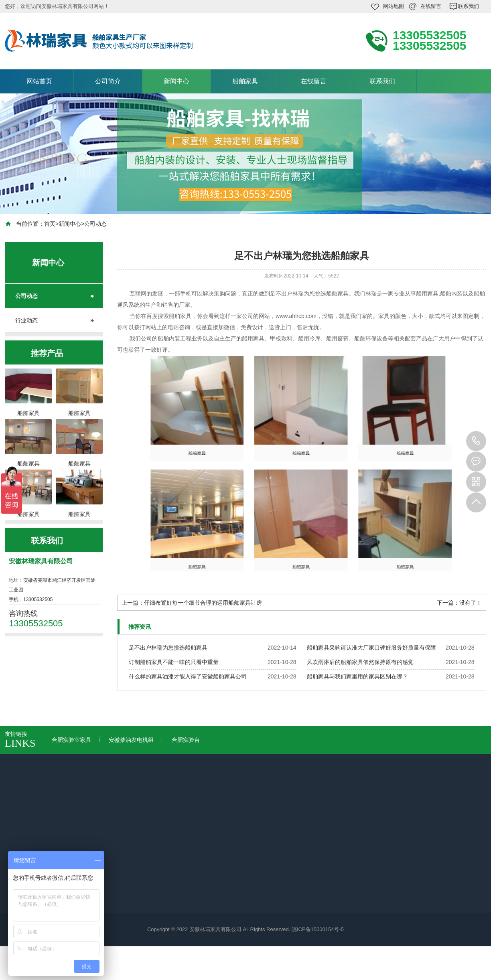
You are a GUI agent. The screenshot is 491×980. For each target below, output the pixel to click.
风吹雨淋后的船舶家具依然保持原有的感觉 (360, 662)
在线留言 (431, 6)
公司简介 (108, 81)
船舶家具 (245, 81)
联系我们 (469, 6)
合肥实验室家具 (71, 740)
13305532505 (476, 441)
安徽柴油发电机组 (131, 740)
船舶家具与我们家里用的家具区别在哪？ (357, 676)
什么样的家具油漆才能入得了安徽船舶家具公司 (188, 676)
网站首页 (39, 81)
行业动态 (26, 320)
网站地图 (394, 6)
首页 (50, 224)
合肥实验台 (186, 740)
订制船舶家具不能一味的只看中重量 (174, 662)
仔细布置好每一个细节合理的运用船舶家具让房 (203, 603)
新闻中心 (177, 81)
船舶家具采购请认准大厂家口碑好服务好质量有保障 (371, 648)
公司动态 (95, 224)
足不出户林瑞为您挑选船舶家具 (168, 648)
